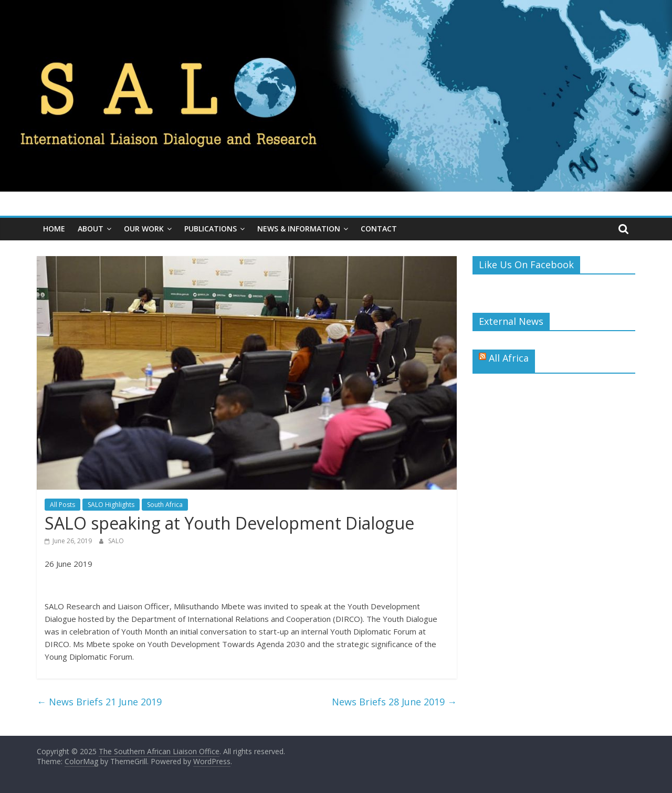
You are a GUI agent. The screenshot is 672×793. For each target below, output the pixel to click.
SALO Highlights (111, 505)
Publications (211, 229)
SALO (116, 541)
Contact (379, 229)
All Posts (62, 505)
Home (54, 229)
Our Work (144, 229)
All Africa (509, 358)
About (91, 229)
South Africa (165, 505)
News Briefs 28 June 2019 (394, 702)
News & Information (299, 229)
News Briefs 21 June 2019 (99, 702)
